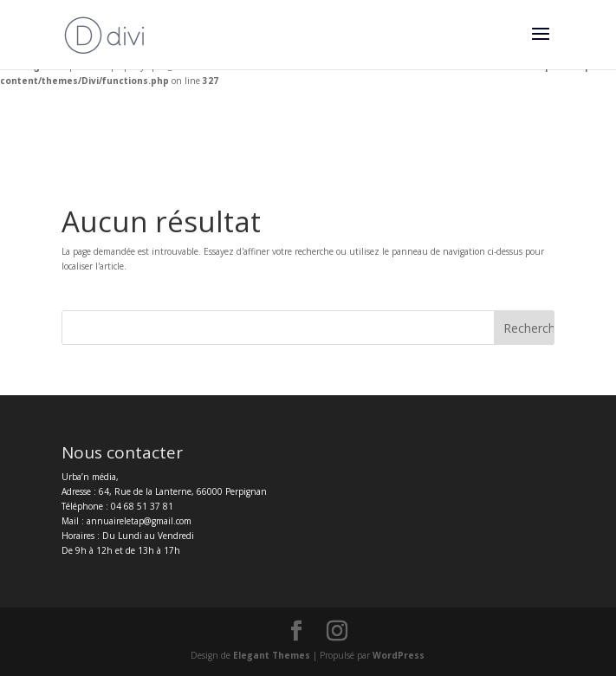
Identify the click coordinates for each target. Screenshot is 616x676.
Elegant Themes (272, 655)
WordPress (399, 655)
